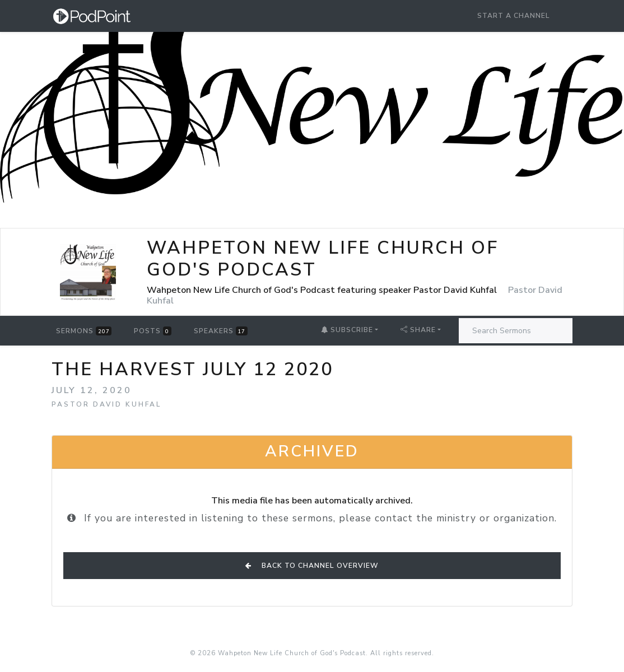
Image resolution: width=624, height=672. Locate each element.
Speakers (221, 331)
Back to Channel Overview (312, 566)
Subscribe (347, 330)
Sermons (84, 331)
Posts (152, 331)
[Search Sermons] (516, 331)
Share (418, 330)
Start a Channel (514, 16)
